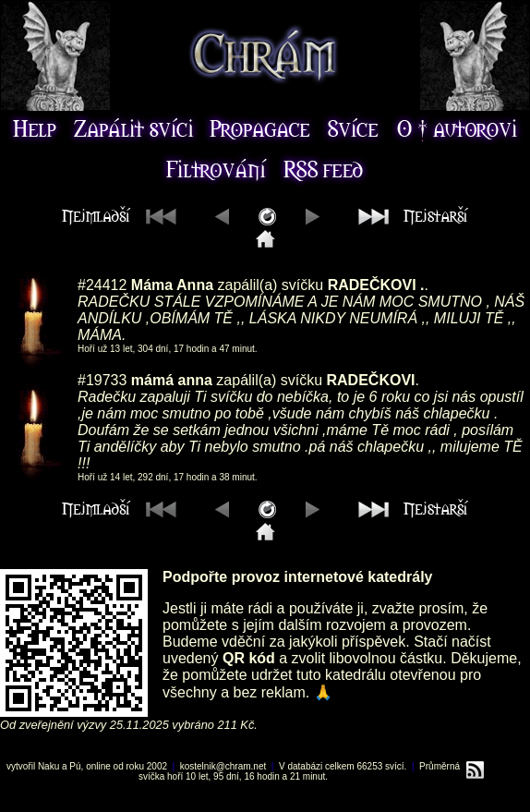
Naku (48, 766)
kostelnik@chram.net (223, 766)
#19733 (102, 380)
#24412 (102, 285)
